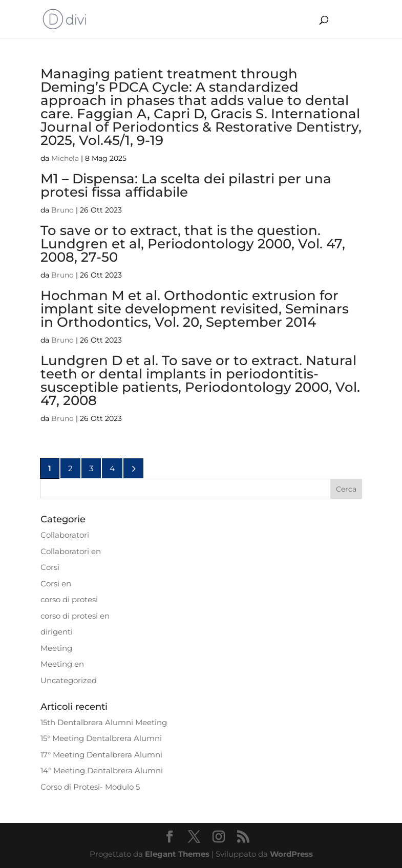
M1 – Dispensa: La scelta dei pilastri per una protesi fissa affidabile (186, 185)
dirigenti (57, 632)
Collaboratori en (71, 551)
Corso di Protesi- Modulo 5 (90, 787)
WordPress (291, 854)
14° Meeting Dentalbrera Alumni (102, 770)
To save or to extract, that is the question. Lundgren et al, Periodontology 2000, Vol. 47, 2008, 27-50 (193, 244)
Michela (65, 158)
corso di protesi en (75, 616)
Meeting (56, 648)
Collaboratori (65, 535)
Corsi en (56, 584)
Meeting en (62, 664)
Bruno (62, 210)
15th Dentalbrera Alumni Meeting (104, 722)
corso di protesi (69, 599)
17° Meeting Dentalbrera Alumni (101, 755)
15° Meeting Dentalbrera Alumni (101, 738)
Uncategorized (69, 680)
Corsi (50, 567)
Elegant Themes (177, 854)
